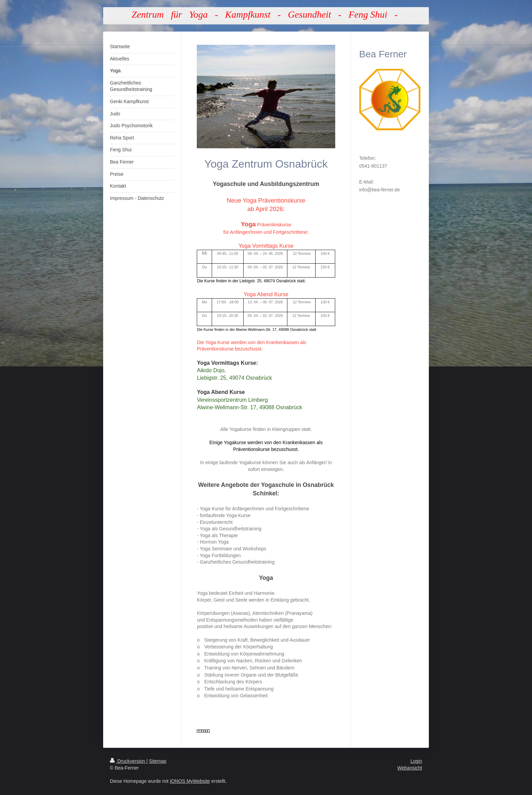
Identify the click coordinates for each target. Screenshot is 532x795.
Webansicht (410, 768)
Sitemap (158, 761)
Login (416, 761)
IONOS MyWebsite (190, 781)
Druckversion (128, 761)
